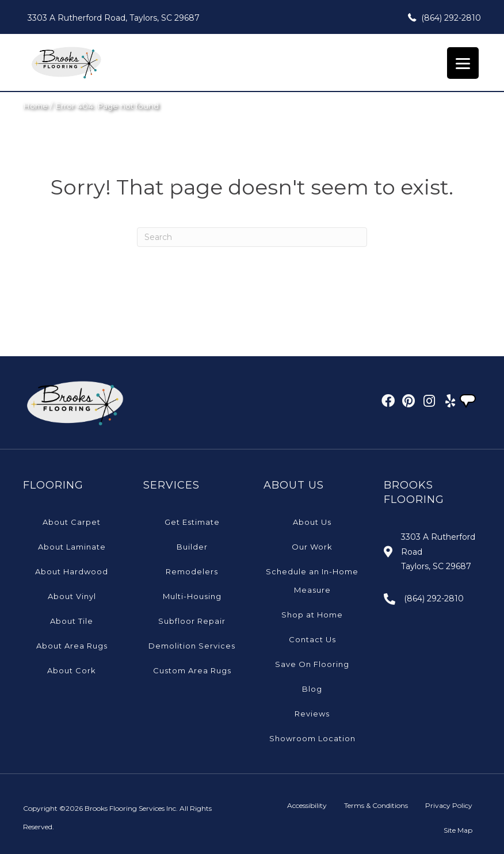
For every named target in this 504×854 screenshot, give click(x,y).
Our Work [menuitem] (312, 547)
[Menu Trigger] (463, 63)
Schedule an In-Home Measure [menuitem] (312, 581)
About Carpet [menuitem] (72, 522)
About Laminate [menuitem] (72, 547)
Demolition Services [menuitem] (192, 646)
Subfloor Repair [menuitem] (192, 621)
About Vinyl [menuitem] (72, 596)
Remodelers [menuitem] (192, 571)
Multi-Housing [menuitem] (192, 596)
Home (35, 106)
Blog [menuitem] (312, 689)
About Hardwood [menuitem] (72, 571)
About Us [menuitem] (312, 522)
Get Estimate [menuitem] (192, 522)
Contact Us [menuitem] (312, 639)
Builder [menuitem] (192, 547)
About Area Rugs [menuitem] (72, 646)
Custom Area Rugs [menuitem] (192, 670)
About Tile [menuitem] (72, 621)
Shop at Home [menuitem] (312, 615)
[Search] (252, 237)
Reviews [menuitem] (312, 714)
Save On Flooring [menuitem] (312, 664)
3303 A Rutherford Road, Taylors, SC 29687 (114, 18)
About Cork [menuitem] (72, 670)
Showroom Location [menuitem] (312, 738)
